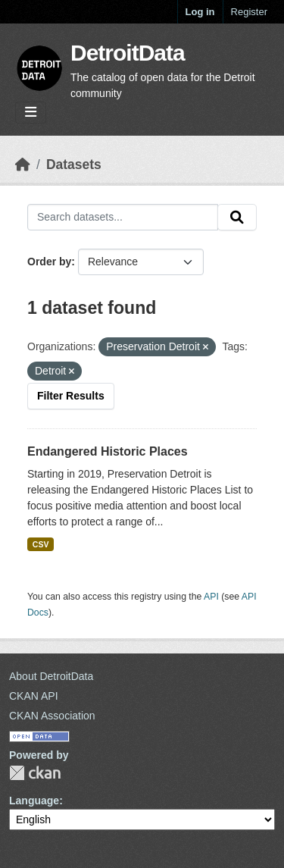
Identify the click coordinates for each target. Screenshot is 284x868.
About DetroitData (51, 676)
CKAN (35, 773)
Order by (49, 262)
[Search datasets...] (123, 218)
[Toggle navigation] (31, 113)
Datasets (74, 165)
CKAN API (34, 696)
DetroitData (128, 53)
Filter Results (71, 396)
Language (34, 801)
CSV (41, 544)
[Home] (23, 165)
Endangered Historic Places (108, 451)
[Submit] (237, 218)
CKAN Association (52, 716)
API (211, 597)
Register (249, 12)
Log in (200, 12)
